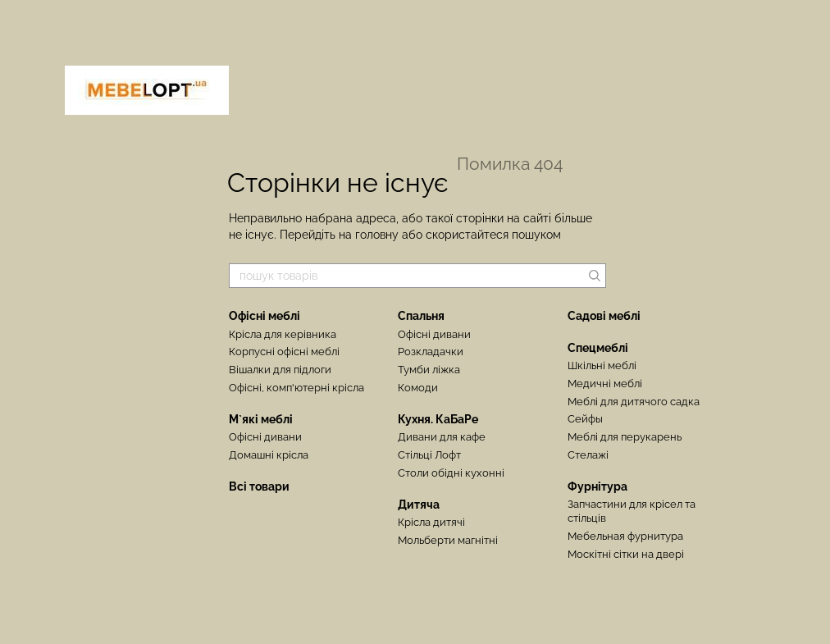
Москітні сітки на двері (626, 554)
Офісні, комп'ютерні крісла (296, 388)
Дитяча (419, 505)
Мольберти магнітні (448, 540)
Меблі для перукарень (625, 437)
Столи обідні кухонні (451, 473)
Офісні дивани (265, 437)
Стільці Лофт (429, 455)
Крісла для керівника (283, 334)
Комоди (418, 388)
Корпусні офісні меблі (284, 352)
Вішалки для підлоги (280, 370)
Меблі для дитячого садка (634, 402)
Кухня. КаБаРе (438, 419)
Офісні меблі (265, 316)
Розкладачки (431, 352)
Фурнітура (597, 486)
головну (377, 235)
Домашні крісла (269, 455)
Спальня (421, 316)
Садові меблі (604, 316)
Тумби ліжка (429, 370)
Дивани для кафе (442, 437)
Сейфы (585, 419)
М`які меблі (261, 419)
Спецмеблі (598, 348)
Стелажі (588, 455)
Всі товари (259, 486)
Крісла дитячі (431, 522)
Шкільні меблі (602, 365)
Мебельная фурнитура (625, 536)
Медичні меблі (605, 384)
